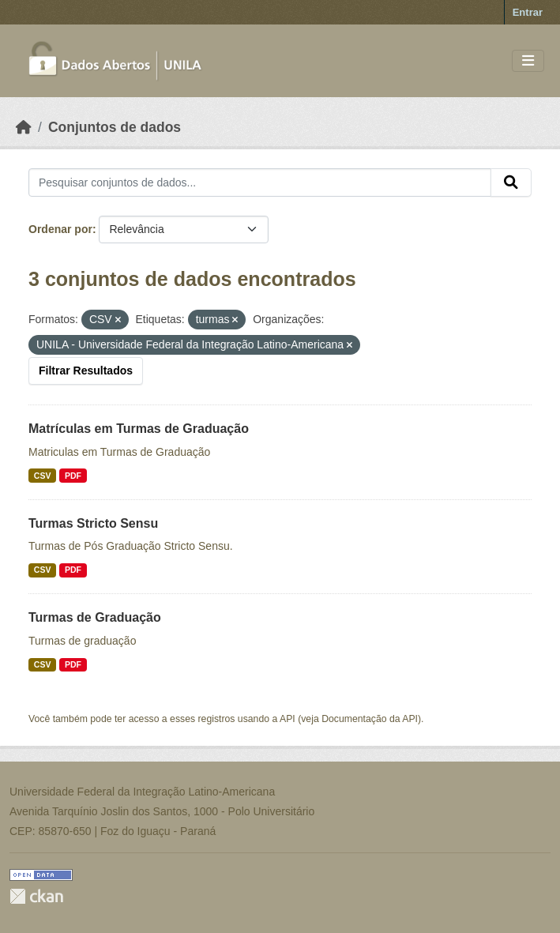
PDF (73, 476)
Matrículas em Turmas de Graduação (139, 429)
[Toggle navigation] (528, 61)
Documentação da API (370, 719)
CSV (43, 476)
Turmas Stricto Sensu (93, 523)
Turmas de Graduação (95, 617)
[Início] (24, 127)
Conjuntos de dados (115, 127)
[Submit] (511, 182)
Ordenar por (60, 229)
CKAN (36, 896)
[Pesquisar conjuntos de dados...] (260, 182)
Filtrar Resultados (86, 371)
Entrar (528, 12)
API (288, 719)
